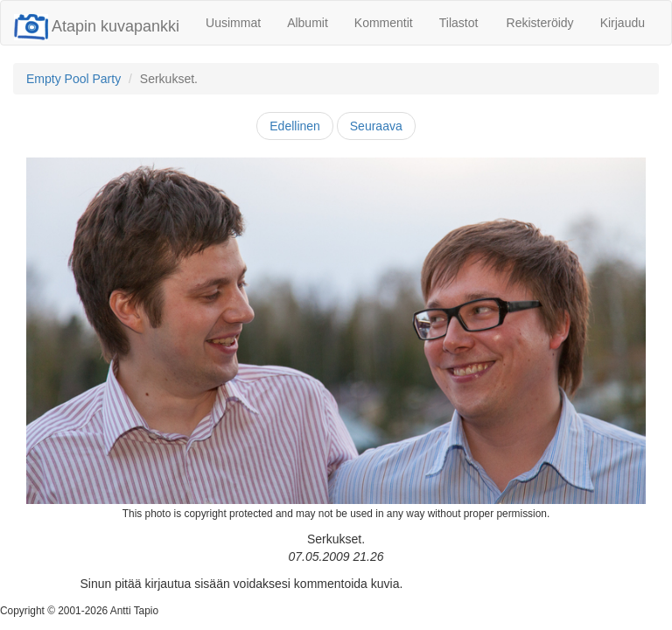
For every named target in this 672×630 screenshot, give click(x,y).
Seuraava (376, 126)
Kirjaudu (623, 23)
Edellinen (295, 126)
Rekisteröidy (540, 23)
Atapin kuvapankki (97, 26)
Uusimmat (233, 23)
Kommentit (384, 23)
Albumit (308, 23)
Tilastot (459, 23)
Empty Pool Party (73, 79)
